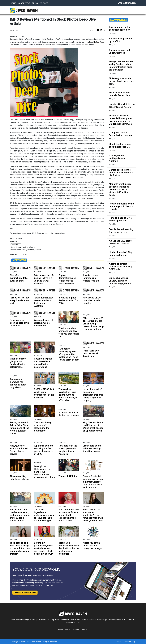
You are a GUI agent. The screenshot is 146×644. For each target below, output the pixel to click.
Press (61, 630)
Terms (118, 642)
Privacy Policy (130, 642)
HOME (13, 3)
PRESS (35, 3)
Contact (84, 630)
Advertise (75, 630)
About (67, 630)
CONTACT (44, 3)
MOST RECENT (24, 3)
